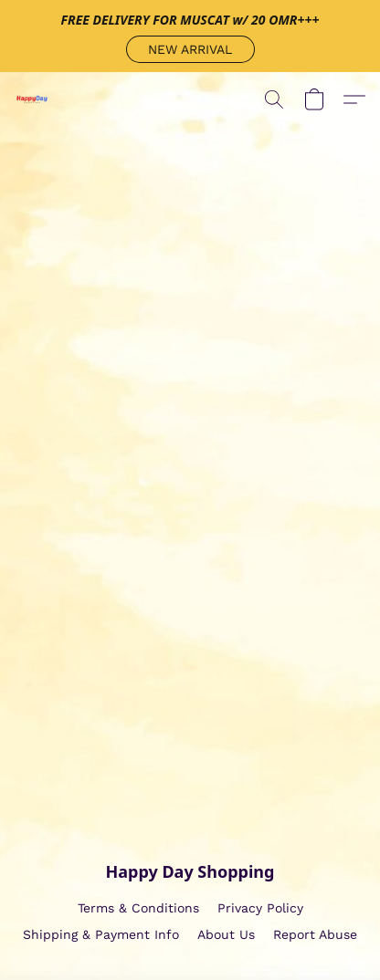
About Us (226, 934)
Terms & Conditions (138, 908)
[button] (190, 49)
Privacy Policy (260, 908)
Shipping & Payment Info (101, 934)
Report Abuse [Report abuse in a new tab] (315, 934)
